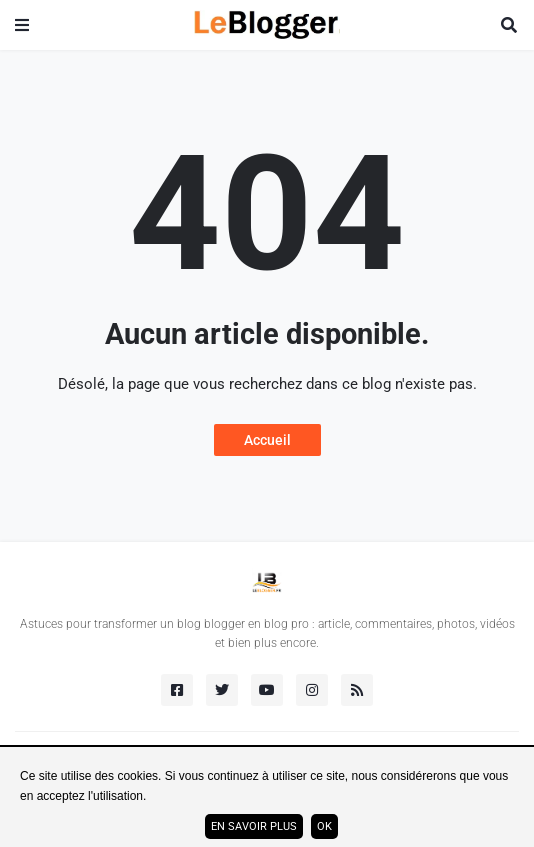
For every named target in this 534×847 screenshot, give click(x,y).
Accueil (267, 440)
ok (324, 826)
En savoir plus (254, 826)
